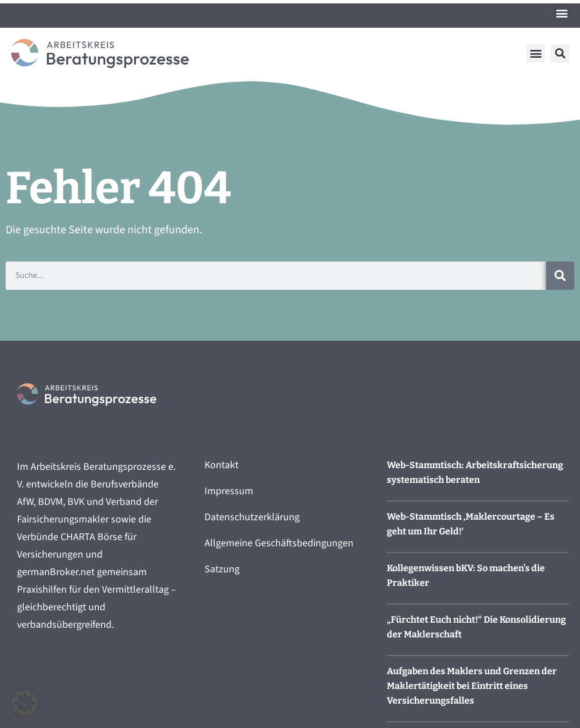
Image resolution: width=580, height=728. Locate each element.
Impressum (229, 491)
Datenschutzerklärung (252, 517)
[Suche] (560, 276)
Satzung (222, 569)
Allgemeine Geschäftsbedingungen (279, 543)
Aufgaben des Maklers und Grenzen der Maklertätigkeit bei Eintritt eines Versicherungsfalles (472, 686)
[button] (562, 13)
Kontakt (221, 465)
